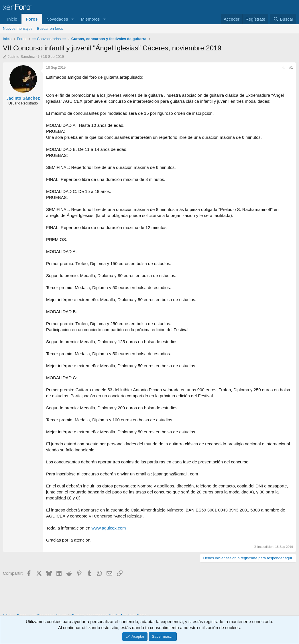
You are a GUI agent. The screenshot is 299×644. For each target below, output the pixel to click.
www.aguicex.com (109, 528)
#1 (291, 68)
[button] (72, 19)
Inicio (12, 19)
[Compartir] (284, 68)
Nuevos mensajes (18, 28)
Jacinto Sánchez (21, 57)
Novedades (57, 19)
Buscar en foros (50, 28)
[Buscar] (283, 19)
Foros (32, 19)
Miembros (90, 19)
